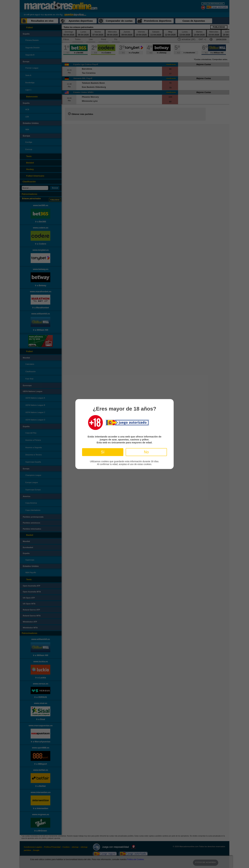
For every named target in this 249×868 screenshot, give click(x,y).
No (146, 452)
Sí (103, 452)
